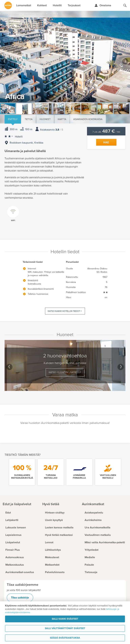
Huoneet (45, 119)
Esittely (13, 119)
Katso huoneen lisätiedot (65, 372)
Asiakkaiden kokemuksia (88, 119)
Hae (106, 142)
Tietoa (29, 119)
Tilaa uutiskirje (20, 598)
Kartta (62, 119)
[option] (65, 60)
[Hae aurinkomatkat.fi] (125, 5)
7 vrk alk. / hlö (106, 132)
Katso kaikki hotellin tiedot (64, 311)
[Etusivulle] (8, 5)
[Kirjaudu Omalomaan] (103, 5)
